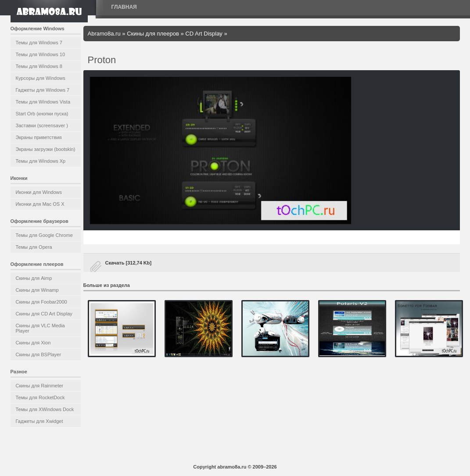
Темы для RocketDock (40, 397)
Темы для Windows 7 (39, 43)
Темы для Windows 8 (39, 66)
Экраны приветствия (39, 137)
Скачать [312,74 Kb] (129, 263)
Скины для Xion (33, 343)
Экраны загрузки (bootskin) (46, 149)
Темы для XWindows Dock (45, 409)
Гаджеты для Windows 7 (43, 90)
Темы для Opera (34, 247)
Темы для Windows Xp (41, 161)
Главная (124, 7)
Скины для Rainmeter (40, 386)
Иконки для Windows (39, 192)
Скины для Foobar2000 (41, 302)
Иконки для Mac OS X (40, 204)
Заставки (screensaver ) (42, 125)
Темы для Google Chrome (44, 235)
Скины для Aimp (34, 278)
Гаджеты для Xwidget (39, 421)
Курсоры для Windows (41, 78)
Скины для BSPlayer (39, 354)
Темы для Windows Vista (43, 102)
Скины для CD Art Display (44, 314)
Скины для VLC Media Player (40, 328)
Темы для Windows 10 (41, 54)
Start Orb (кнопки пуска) (42, 114)
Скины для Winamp (37, 290)
